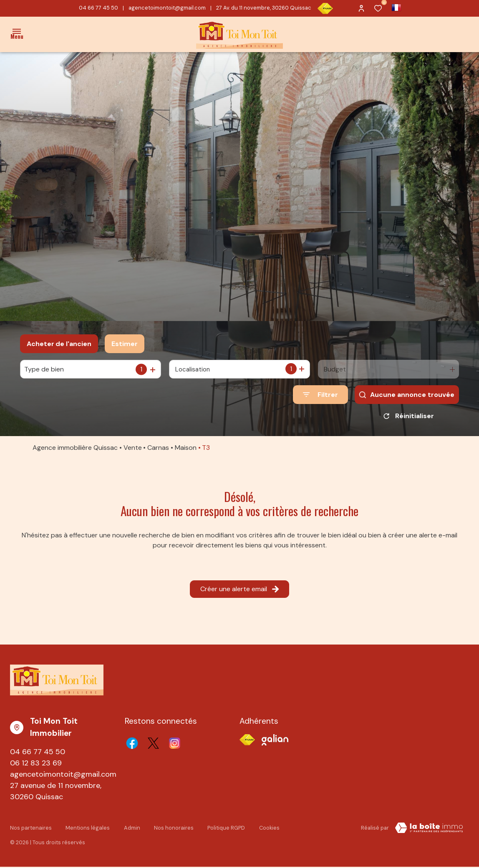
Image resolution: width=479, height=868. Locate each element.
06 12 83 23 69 (36, 766)
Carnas (158, 450)
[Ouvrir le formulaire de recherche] (320, 395)
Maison (186, 450)
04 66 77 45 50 (98, 8)
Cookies (265, 829)
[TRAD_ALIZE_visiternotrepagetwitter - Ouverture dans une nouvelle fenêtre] (153, 746)
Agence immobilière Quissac (75, 450)
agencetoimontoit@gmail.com (167, 8)
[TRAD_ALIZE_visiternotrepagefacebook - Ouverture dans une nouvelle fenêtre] (132, 746)
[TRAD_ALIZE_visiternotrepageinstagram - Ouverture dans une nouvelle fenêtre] (175, 746)
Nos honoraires (171, 829)
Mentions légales (86, 829)
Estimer (125, 344)
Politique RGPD (222, 829)
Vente (133, 450)
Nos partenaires (30, 829)
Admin (130, 829)
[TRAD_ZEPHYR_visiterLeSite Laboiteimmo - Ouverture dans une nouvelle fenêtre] (429, 831)
